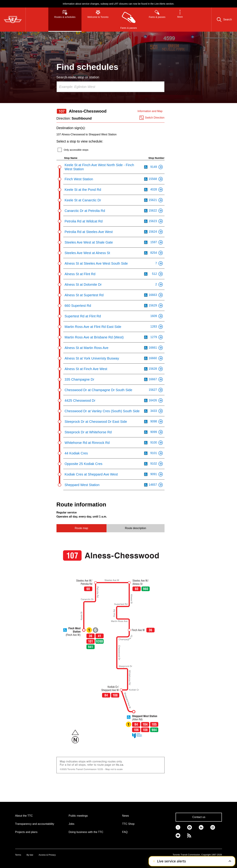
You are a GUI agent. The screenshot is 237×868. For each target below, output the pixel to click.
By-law (30, 855)
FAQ (125, 832)
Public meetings (78, 816)
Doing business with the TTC (86, 832)
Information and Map (150, 111)
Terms (18, 855)
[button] (180, 20)
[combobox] (111, 87)
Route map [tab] (81, 528)
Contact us (199, 817)
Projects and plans (26, 832)
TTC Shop (128, 824)
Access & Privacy (47, 855)
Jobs (71, 824)
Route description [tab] (136, 528)
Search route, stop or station (78, 77)
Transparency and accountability (35, 824)
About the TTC (24, 816)
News (126, 816)
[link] (178, 827)
